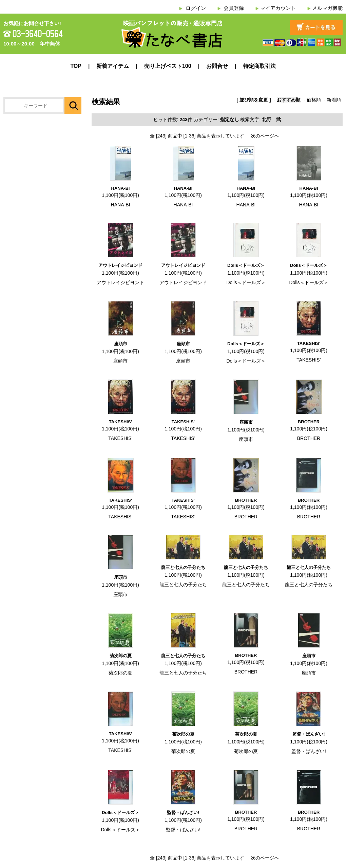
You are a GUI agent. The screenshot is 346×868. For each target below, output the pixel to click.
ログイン (196, 8)
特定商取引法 (259, 66)
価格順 (314, 100)
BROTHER (309, 422)
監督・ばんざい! (309, 734)
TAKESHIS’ (309, 343)
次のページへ (265, 136)
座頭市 (121, 344)
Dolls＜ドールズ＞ (246, 265)
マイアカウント (278, 8)
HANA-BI (121, 188)
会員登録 (234, 8)
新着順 (334, 100)
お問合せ (217, 66)
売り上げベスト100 (168, 66)
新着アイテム (113, 66)
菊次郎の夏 (121, 656)
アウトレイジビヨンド (120, 265)
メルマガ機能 (327, 8)
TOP (76, 66)
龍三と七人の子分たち (183, 567)
